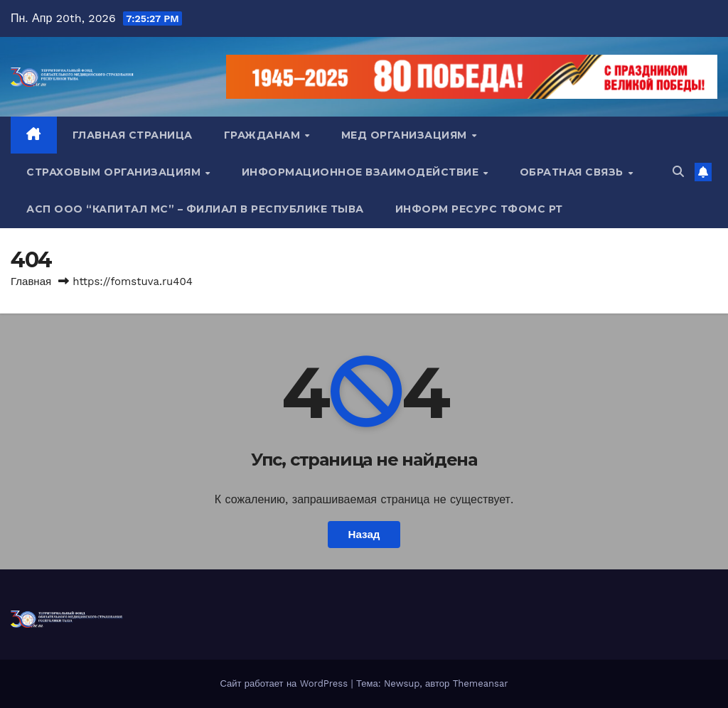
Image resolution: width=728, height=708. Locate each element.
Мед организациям (406, 135)
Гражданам (264, 135)
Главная (31, 281)
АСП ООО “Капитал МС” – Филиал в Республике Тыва (195, 209)
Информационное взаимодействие (362, 172)
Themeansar (481, 683)
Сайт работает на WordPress (285, 683)
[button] (678, 172)
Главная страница (133, 135)
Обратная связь (573, 172)
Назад (364, 535)
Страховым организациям (115, 172)
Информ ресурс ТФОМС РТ (479, 209)
